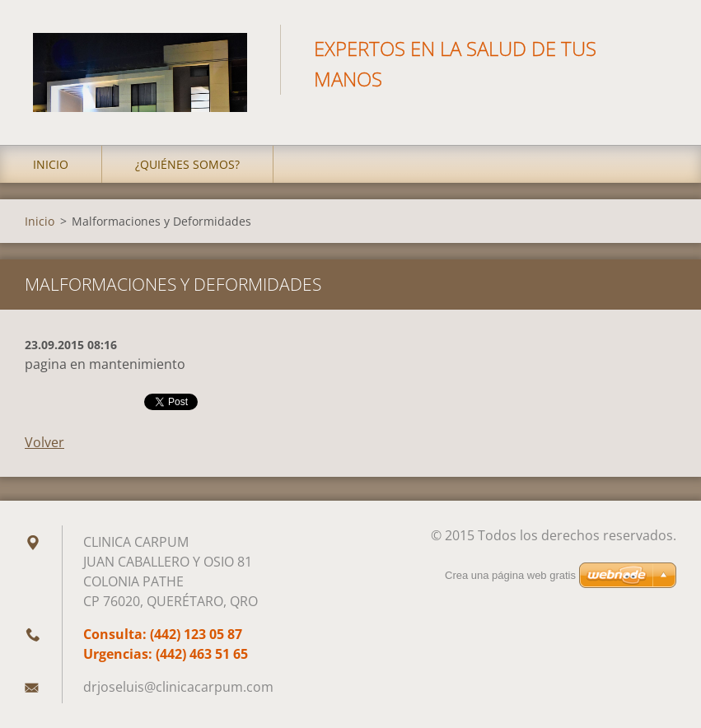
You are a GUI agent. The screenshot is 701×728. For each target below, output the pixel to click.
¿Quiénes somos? (187, 164)
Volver (44, 442)
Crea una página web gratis (510, 575)
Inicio (51, 164)
